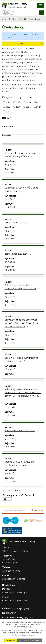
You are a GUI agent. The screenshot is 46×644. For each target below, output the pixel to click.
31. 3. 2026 (10, 164)
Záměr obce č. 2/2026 (18, 254)
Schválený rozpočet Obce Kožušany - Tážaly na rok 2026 (22, 287)
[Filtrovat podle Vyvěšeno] (23, 132)
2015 (19, 98)
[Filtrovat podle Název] (23, 122)
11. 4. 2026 (10, 415)
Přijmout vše (10, 640)
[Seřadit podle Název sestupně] (10, 118)
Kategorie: (8, 97)
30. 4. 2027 (10, 305)
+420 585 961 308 (11, 571)
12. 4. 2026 (10, 207)
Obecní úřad (17, 19)
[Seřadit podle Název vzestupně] (10, 117)
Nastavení (36, 640)
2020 (39, 102)
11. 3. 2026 (10, 407)
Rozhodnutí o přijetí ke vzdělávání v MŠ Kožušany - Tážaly (22, 155)
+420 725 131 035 (11, 563)
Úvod (5, 19)
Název (6, 118)
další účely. (28, 627)
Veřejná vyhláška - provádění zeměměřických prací (20, 464)
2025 (39, 107)
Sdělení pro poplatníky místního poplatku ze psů (21, 359)
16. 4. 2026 (10, 172)
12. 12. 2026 (10, 481)
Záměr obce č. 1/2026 (18, 222)
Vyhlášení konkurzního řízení (22, 430)
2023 (18, 107)
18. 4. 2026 (10, 238)
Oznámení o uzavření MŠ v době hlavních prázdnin (21, 189)
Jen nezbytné (24, 640)
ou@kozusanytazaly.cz (14, 579)
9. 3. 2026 (9, 439)
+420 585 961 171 (11, 559)
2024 (28, 107)
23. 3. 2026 (10, 230)
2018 (18, 102)
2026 (8, 111)
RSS (31, 44)
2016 (29, 98)
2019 (28, 102)
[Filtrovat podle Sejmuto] (23, 141)
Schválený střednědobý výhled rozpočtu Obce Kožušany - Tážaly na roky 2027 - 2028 (22, 323)
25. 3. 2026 (10, 199)
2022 (8, 107)
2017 (8, 102)
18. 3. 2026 (10, 369)
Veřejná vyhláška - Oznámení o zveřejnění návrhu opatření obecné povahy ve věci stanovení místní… (23, 394)
